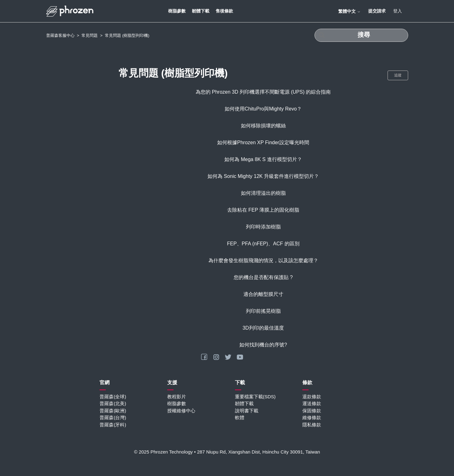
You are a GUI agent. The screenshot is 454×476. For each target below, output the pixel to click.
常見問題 (90, 35)
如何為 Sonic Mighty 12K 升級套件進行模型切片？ (263, 176)
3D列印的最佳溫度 (263, 328)
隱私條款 (312, 425)
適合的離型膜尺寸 (263, 294)
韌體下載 (201, 11)
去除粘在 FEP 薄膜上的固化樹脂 (263, 210)
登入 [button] (398, 11)
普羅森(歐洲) (113, 411)
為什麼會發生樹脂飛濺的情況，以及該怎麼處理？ (263, 260)
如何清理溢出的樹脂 (263, 193)
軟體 (240, 417)
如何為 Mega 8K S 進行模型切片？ (263, 159)
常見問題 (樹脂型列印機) (127, 35)
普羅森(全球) (113, 397)
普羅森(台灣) (113, 417)
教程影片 (177, 397)
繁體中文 (349, 11)
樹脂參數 (177, 11)
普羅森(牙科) (113, 425)
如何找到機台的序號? (263, 345)
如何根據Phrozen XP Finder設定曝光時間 (263, 142)
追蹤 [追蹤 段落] (398, 75)
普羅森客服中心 (60, 35)
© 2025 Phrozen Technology (163, 452)
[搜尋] (361, 35)
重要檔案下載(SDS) (255, 397)
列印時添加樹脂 (263, 227)
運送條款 (312, 403)
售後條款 (224, 11)
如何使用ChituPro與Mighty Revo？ (263, 109)
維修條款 (312, 417)
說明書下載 (247, 411)
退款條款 (312, 397)
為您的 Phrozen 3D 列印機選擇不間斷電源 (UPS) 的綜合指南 (263, 92)
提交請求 (377, 11)
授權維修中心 (181, 411)
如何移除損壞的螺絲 (263, 126)
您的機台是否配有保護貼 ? (263, 277)
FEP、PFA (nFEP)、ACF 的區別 (263, 244)
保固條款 (312, 411)
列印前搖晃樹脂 (263, 311)
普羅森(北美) (113, 403)
